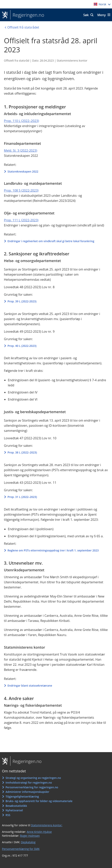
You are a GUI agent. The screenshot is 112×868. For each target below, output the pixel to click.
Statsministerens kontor (72, 60)
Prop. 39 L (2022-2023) (22, 301)
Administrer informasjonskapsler (27, 792)
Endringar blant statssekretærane (30, 686)
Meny (102, 15)
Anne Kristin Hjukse (39, 832)
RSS (8, 815)
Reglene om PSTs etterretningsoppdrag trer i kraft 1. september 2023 (53, 550)
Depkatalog (28, 842)
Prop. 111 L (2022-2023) (21, 220)
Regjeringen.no (27, 15)
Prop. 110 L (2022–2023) (21, 121)
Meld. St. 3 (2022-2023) (20, 151)
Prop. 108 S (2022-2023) (21, 190)
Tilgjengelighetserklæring (22, 796)
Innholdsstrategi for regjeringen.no (29, 783)
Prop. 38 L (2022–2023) (22, 452)
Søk (86, 15)
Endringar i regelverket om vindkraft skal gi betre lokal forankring (51, 241)
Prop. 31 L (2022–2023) (22, 497)
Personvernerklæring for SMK (21, 849)
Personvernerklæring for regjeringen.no (32, 787)
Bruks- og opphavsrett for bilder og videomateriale (39, 801)
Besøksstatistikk (16, 806)
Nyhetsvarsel (14, 810)
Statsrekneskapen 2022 (23, 171)
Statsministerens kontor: (47, 825)
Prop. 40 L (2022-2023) (22, 346)
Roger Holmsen (30, 836)
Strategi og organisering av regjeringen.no (33, 778)
